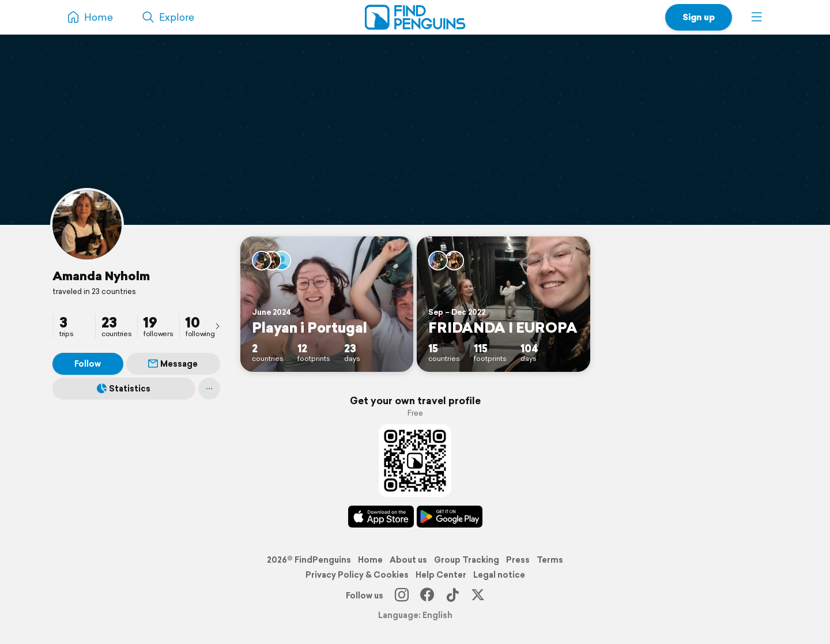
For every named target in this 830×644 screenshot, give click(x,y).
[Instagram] (402, 596)
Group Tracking (467, 560)
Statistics (124, 389)
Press (518, 560)
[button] (757, 17)
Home (370, 560)
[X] (478, 596)
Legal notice (499, 575)
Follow (88, 364)
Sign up (699, 17)
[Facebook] (427, 596)
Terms (550, 560)
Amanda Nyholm (101, 276)
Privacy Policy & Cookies (357, 575)
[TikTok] (452, 596)
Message (173, 364)
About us (408, 560)
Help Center (441, 575)
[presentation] (217, 326)
